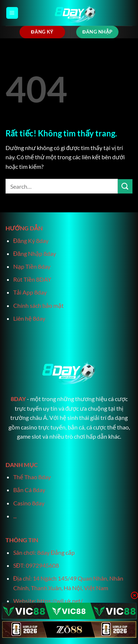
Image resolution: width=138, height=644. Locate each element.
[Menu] (12, 13)
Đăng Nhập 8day (35, 253)
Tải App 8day (30, 292)
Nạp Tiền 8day (32, 266)
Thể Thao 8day (32, 477)
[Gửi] (125, 186)
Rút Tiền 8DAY (32, 279)
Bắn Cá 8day (29, 490)
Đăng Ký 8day (31, 241)
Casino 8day (29, 503)
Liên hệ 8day (29, 318)
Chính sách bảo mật (38, 305)
